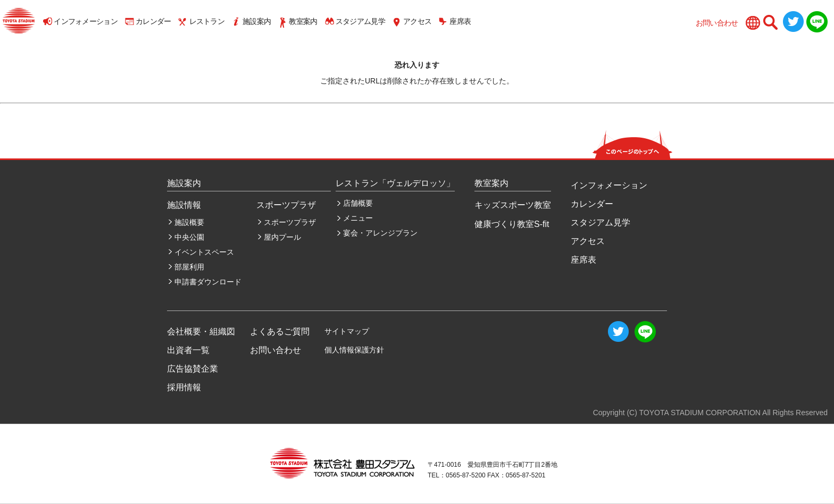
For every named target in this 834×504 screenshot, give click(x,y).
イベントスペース (204, 252)
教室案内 (303, 21)
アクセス (417, 21)
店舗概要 (358, 203)
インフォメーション (86, 21)
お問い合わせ (717, 23)
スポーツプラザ (290, 222)
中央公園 (189, 237)
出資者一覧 (188, 350)
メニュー (358, 218)
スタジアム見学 (360, 21)
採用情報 (184, 387)
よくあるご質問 (280, 331)
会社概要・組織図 (201, 331)
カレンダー (153, 21)
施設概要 (189, 222)
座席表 (460, 21)
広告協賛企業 (193, 369)
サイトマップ (347, 331)
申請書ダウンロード (208, 282)
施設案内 (257, 21)
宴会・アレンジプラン (380, 233)
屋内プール (282, 237)
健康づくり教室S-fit (512, 224)
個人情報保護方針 (354, 350)
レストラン (207, 21)
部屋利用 (189, 267)
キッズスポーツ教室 (513, 205)
